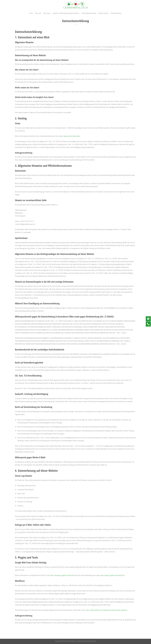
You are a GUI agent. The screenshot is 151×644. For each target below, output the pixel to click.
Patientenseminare (116, 13)
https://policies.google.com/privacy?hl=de (113, 575)
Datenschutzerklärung (83, 641)
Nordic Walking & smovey (89, 13)
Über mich (38, 13)
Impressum (93, 641)
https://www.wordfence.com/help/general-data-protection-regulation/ (107, 610)
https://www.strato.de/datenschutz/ (70, 136)
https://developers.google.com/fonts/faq (62, 575)
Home (31, 13)
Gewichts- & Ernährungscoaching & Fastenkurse (66, 13)
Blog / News (47, 13)
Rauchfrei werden (103, 13)
